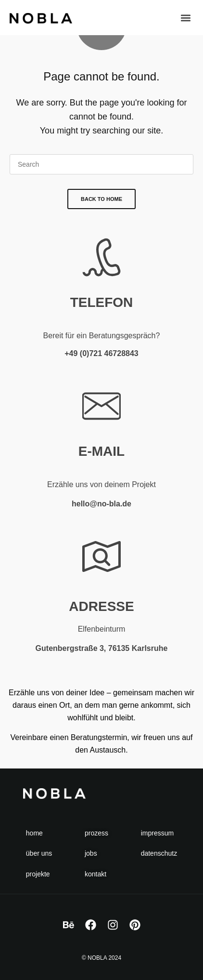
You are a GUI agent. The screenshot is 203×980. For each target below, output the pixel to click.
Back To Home (101, 199)
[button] (185, 18)
